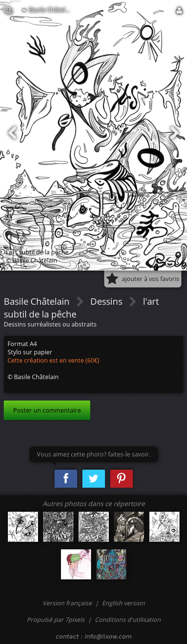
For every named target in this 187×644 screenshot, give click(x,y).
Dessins (107, 301)
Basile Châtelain (48, 10)
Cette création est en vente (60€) (53, 360)
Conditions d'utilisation (128, 620)
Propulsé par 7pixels (56, 620)
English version (123, 603)
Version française (68, 603)
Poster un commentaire (47, 410)
